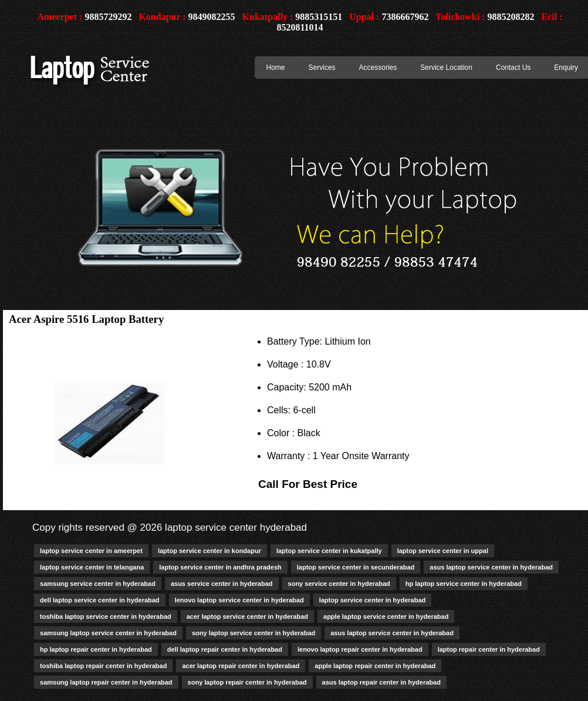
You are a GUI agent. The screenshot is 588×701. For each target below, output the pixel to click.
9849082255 (212, 17)
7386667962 (405, 17)
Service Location (446, 68)
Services (322, 68)
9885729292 (108, 17)
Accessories (378, 68)
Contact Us (513, 68)
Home (276, 68)
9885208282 (511, 17)
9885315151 (319, 17)
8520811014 (300, 27)
